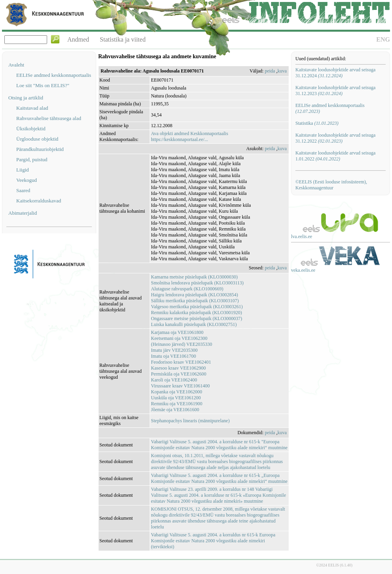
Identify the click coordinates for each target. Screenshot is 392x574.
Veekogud (27, 180)
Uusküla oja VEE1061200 (176, 398)
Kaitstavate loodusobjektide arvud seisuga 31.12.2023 (335, 91)
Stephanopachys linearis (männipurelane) (190, 421)
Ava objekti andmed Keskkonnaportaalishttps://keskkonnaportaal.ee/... (189, 136)
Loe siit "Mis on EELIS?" (43, 85)
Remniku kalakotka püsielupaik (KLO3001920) (196, 313)
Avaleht (16, 65)
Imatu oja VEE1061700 (173, 356)
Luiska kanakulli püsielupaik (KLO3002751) (194, 324)
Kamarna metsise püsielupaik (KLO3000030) (194, 277)
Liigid (23, 170)
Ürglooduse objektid (37, 139)
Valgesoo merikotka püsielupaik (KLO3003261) (197, 307)
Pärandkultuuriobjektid (40, 149)
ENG (383, 39)
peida (270, 71)
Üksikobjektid (31, 129)
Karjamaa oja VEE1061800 (177, 332)
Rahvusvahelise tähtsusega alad (49, 118)
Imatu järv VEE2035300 (174, 350)
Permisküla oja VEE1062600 (179, 374)
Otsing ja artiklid (26, 98)
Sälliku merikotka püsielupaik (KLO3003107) (195, 301)
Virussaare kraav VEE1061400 (180, 386)
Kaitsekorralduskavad (39, 201)
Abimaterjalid (23, 213)
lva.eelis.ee (302, 236)
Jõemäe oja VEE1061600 (175, 410)
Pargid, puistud (32, 159)
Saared (23, 190)
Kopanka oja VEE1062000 (176, 392)
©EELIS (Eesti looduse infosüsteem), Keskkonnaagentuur (331, 185)
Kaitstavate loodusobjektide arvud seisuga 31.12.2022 (335, 138)
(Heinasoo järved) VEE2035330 (181, 344)
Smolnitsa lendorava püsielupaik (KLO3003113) (197, 283)
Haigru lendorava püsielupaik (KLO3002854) (194, 295)
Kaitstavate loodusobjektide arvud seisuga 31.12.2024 (335, 73)
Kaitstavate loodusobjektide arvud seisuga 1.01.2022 (335, 156)
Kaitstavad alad (32, 108)
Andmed (78, 39)
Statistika (317, 123)
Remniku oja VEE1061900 (177, 404)
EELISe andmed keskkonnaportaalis (54, 75)
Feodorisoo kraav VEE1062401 (181, 362)
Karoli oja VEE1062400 (174, 380)
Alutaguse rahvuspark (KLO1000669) (187, 289)
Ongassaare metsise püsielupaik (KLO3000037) (196, 318)
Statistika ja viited (123, 39)
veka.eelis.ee (303, 270)
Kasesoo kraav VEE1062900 (178, 368)
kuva (282, 71)
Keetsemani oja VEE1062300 (179, 338)
